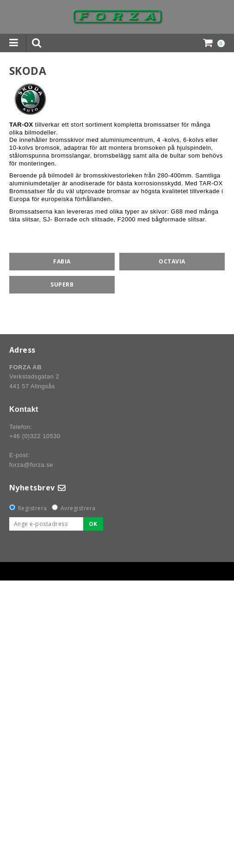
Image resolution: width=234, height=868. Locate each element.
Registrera (33, 508)
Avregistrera (78, 508)
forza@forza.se (31, 465)
